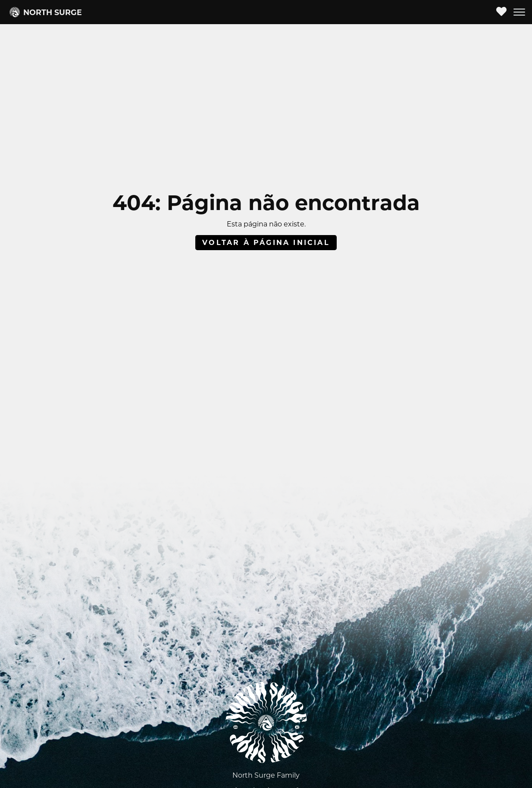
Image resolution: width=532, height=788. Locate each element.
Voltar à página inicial (266, 243)
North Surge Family (266, 775)
